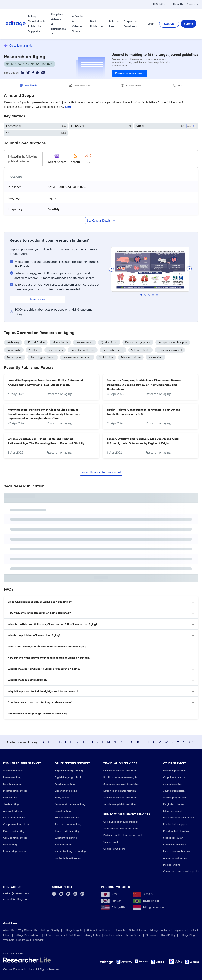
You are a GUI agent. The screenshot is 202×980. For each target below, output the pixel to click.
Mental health (60, 342)
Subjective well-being (83, 350)
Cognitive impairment (170, 350)
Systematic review (113, 350)
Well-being (13, 342)
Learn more (37, 300)
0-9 (190, 742)
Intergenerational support (173, 342)
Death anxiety (55, 350)
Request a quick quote (130, 73)
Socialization (106, 357)
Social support (15, 357)
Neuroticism (155, 357)
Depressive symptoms (138, 342)
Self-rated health (141, 350)
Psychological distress (43, 357)
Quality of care (109, 342)
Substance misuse (131, 357)
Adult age (34, 350)
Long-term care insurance (77, 357)
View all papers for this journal (101, 472)
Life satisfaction (36, 342)
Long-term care (84, 342)
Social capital (14, 350)
